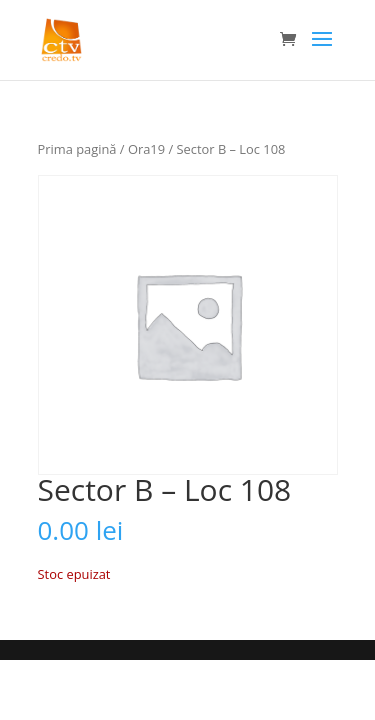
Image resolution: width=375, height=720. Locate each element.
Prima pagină (77, 149)
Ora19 (146, 149)
